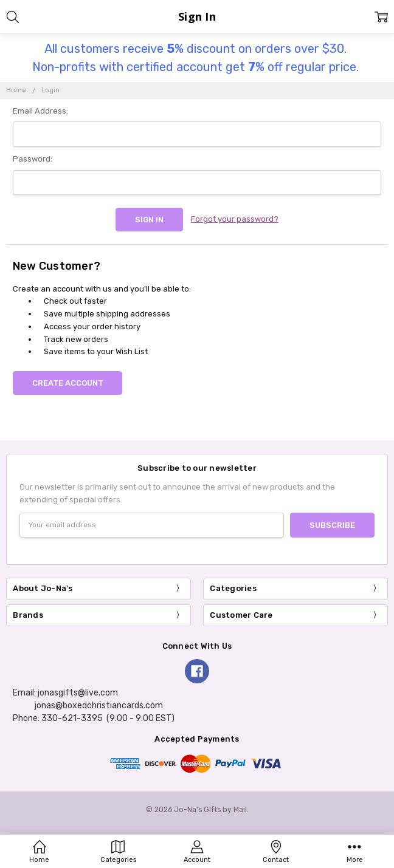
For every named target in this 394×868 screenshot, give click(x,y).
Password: (33, 159)
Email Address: (40, 111)
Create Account (68, 383)
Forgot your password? (235, 219)
